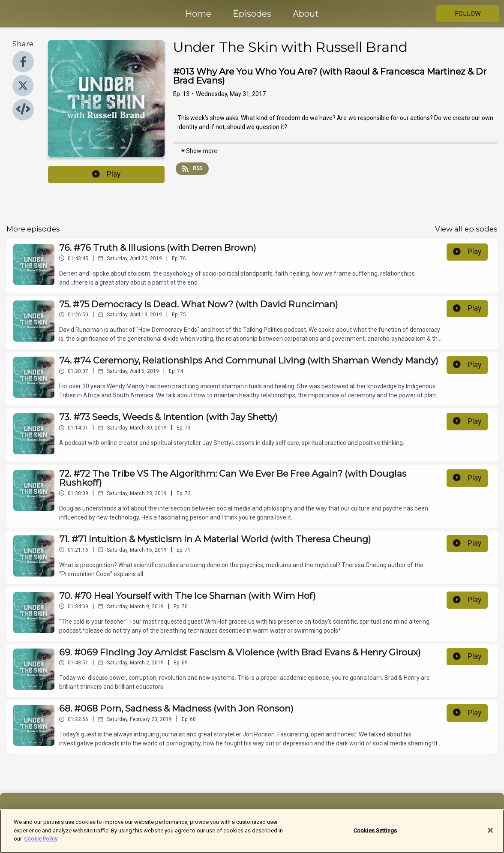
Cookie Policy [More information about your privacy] (41, 843)
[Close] (490, 835)
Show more (199, 151)
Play (106, 174)
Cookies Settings (375, 835)
